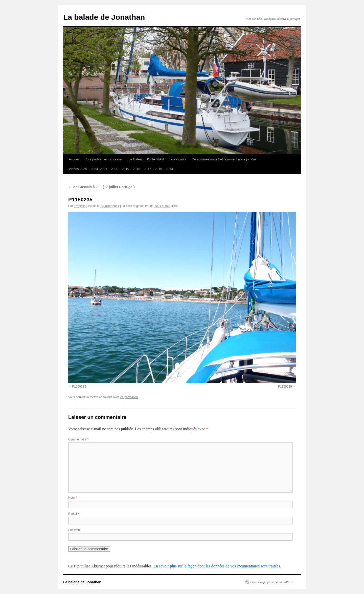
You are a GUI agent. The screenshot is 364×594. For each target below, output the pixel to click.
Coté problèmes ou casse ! (104, 159)
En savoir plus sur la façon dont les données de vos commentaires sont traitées (217, 566)
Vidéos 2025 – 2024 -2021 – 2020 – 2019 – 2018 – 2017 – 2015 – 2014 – (122, 169)
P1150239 (285, 387)
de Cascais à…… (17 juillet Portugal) (101, 187)
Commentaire (78, 439)
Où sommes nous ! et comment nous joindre (224, 159)
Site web (74, 530)
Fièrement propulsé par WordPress (271, 582)
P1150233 (79, 387)
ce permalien (129, 397)
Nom (72, 498)
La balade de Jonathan (104, 17)
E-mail (74, 514)
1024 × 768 (162, 206)
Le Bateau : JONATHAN (146, 159)
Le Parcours (178, 159)
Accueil (74, 159)
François (80, 206)
